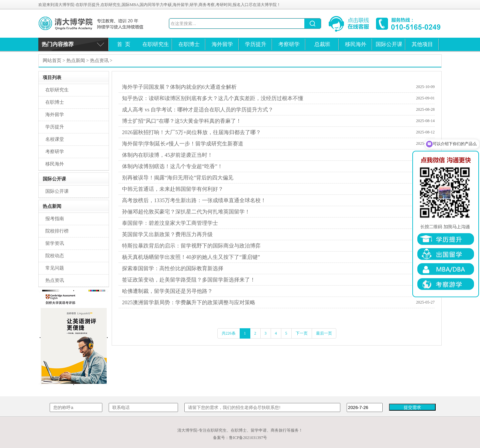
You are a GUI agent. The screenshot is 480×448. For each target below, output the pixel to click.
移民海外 (356, 44)
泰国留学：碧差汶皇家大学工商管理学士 (170, 223)
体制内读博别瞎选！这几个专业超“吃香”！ (172, 166)
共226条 (229, 333)
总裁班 (322, 44)
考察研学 (289, 44)
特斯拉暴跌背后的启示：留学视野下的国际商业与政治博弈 (191, 246)
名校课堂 (55, 139)
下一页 (302, 333)
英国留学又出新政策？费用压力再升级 (167, 234)
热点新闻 (76, 61)
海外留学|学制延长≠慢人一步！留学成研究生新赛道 (183, 144)
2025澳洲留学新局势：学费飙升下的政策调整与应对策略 (189, 302)
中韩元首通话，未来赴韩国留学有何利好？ (173, 189)
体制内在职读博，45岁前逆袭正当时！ (167, 155)
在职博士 (189, 44)
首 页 (124, 44)
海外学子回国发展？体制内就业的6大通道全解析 (179, 87)
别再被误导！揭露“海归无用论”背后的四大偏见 (178, 178)
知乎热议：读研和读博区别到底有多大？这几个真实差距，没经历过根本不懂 (213, 98)
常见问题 (55, 268)
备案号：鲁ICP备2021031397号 (240, 438)
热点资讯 (99, 61)
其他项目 (422, 44)
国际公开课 (389, 44)
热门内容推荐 (58, 44)
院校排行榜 (57, 231)
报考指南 (55, 219)
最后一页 (324, 333)
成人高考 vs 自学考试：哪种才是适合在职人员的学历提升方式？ (198, 110)
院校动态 (55, 256)
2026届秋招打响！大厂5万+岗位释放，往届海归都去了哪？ (191, 132)
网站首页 (52, 61)
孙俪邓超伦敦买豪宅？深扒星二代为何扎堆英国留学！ (186, 212)
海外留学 (222, 44)
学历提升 (256, 44)
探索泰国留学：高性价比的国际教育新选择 (173, 268)
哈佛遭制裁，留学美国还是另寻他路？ (167, 291)
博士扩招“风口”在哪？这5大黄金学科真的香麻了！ (182, 121)
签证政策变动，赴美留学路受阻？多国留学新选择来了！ (189, 280)
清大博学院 (97, 24)
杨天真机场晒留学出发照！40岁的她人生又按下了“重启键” (191, 257)
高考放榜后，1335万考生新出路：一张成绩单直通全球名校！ (194, 200)
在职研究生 (156, 44)
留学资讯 (55, 243)
